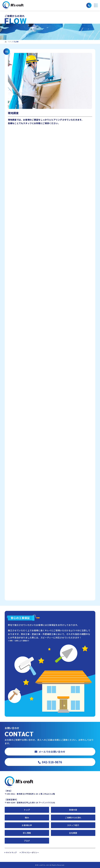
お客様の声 (27, 825)
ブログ (27, 841)
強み (27, 818)
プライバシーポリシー (30, 852)
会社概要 (73, 833)
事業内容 (73, 810)
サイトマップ (11, 852)
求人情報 (27, 833)
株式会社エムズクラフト (13, 5)
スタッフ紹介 (73, 825)
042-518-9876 (50, 762)
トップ (27, 810)
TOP (8, 42)
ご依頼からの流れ (73, 818)
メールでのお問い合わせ (50, 752)
